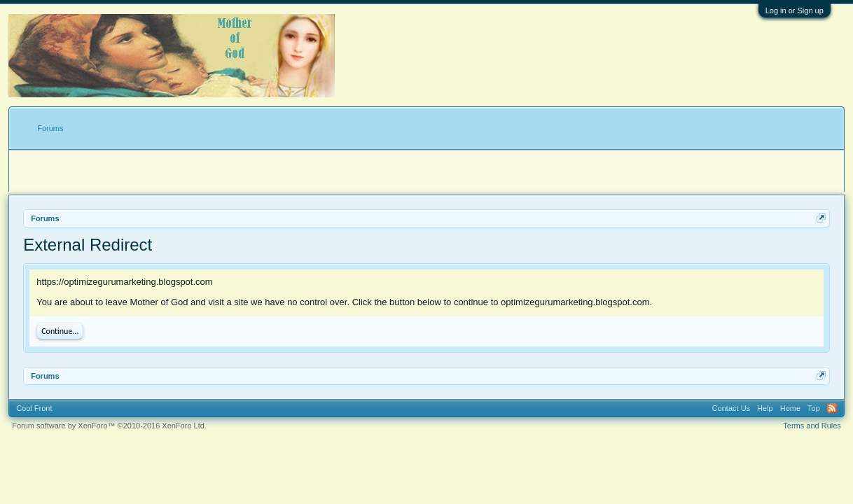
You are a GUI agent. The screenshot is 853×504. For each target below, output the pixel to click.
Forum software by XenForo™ (109, 426)
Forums (50, 128)
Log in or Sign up (795, 10)
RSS (832, 408)
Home (790, 408)
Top (814, 408)
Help (765, 408)
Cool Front (34, 408)
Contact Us (731, 408)
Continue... (60, 331)
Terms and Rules (812, 426)
